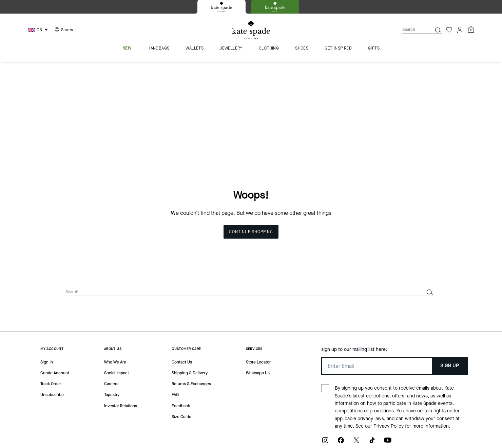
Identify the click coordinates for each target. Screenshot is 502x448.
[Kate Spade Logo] (251, 30)
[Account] (460, 30)
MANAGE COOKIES (418, 418)
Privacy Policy (389, 331)
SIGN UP (450, 271)
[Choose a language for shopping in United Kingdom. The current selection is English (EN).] (39, 30)
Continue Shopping (251, 137)
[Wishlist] (449, 30)
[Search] (412, 30)
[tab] (221, 7)
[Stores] (63, 30)
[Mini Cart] (471, 30)
